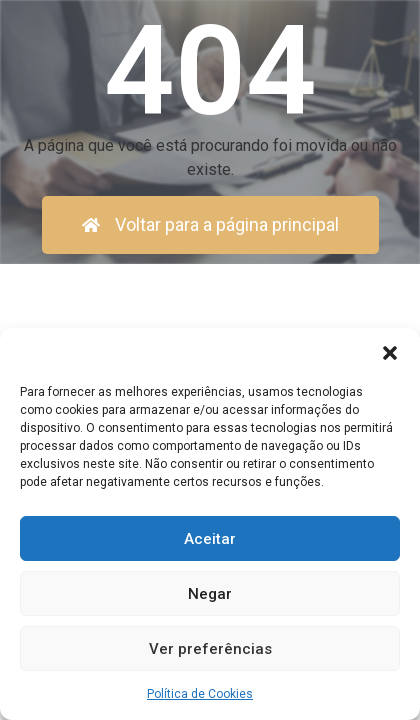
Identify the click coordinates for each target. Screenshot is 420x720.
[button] (390, 353)
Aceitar (210, 539)
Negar (210, 594)
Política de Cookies (200, 694)
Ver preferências (210, 649)
